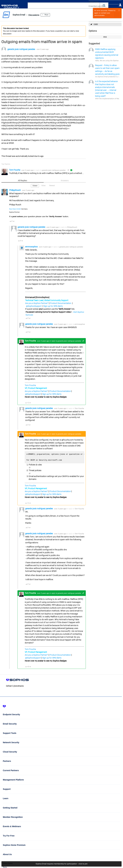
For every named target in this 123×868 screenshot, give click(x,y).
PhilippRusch (15, 190)
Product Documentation (61, 303)
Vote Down (14, 221)
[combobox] (64, 5)
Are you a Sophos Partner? (37, 303)
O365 (96, 24)
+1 (83, 341)
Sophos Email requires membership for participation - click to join (62, 864)
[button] (104, 5)
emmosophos (32, 246)
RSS (105, 37)
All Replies (23, 181)
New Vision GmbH (15, 209)
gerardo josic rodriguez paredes (21, 49)
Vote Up (10, 221)
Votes (43, 185)
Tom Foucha (15, 170)
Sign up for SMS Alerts (53, 306)
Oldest (35, 186)
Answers (65, 181)
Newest (52, 185)
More (52, 15)
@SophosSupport (34, 306)
